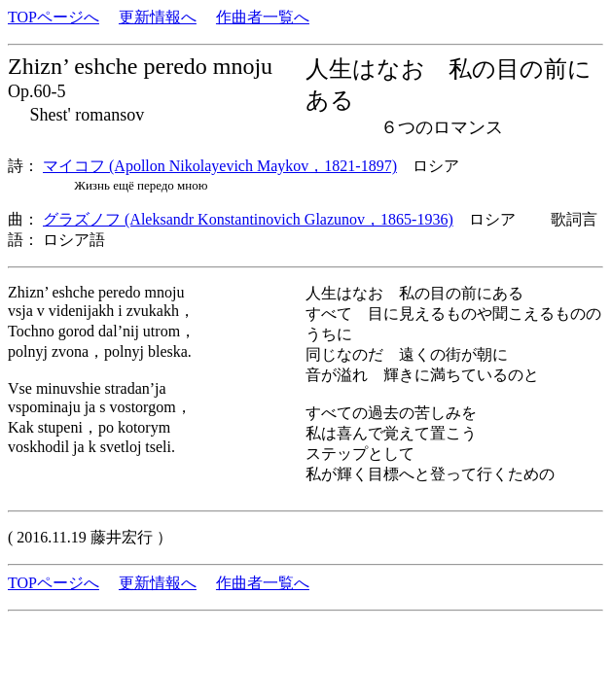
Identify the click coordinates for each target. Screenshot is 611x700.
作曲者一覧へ (263, 17)
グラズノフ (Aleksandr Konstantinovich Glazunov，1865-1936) (248, 219)
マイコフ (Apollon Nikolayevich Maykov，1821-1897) (220, 166)
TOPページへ (54, 17)
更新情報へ (158, 17)
